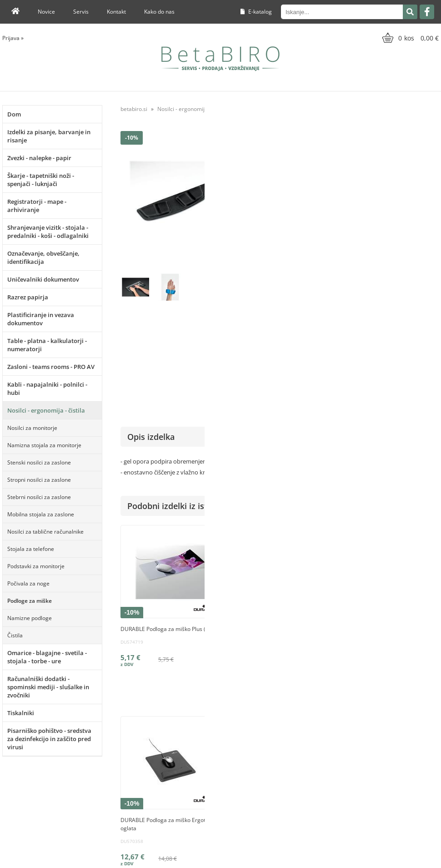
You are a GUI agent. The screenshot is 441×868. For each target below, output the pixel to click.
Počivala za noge (28, 583)
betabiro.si (134, 109)
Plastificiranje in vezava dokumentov (41, 319)
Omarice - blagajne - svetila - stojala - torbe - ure (47, 657)
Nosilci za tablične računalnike (45, 532)
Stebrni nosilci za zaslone (39, 497)
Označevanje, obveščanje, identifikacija (43, 257)
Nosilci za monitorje (32, 428)
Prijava (13, 38)
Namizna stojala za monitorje (44, 445)
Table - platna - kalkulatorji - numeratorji (47, 345)
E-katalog (256, 12)
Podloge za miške (30, 601)
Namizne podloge (30, 618)
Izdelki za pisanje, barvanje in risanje (49, 136)
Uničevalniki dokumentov (43, 279)
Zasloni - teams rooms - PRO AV (51, 367)
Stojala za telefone (31, 549)
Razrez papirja (28, 297)
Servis (81, 12)
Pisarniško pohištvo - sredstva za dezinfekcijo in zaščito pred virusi (49, 739)
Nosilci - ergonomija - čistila (46, 410)
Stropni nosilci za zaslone (39, 480)
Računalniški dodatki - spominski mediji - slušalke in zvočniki (48, 687)
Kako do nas (159, 12)
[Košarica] (409, 38)
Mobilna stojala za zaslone (41, 514)
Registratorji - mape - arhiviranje (37, 206)
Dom (14, 114)
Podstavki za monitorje (36, 566)
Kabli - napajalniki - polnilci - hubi (47, 389)
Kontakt (116, 12)
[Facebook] (427, 12)
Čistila (15, 635)
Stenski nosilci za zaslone (39, 462)
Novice (46, 12)
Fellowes (427, 322)
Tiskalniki (21, 713)
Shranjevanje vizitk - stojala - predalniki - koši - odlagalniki (48, 232)
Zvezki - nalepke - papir (39, 158)
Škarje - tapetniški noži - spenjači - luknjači (41, 180)
